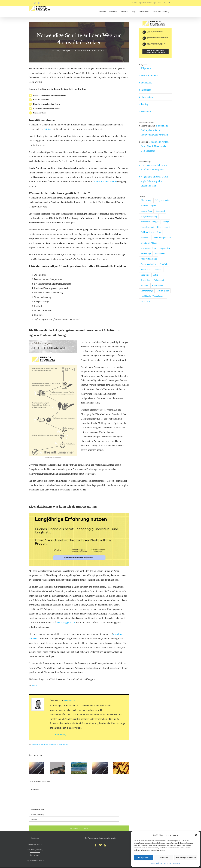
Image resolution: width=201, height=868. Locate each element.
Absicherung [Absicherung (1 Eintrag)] (146, 200)
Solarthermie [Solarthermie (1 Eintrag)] (157, 286)
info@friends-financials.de (164, 3)
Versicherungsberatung (35, 850)
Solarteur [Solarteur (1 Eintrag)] (144, 286)
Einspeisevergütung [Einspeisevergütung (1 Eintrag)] (149, 216)
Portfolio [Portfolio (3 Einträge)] (164, 264)
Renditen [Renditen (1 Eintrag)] (158, 270)
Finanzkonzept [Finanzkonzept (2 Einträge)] (163, 227)
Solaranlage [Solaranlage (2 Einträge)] (146, 280)
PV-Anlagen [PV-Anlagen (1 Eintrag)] (146, 270)
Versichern (146, 111)
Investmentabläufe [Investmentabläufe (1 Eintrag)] (148, 248)
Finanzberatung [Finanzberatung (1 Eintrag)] (147, 227)
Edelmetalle (146, 83)
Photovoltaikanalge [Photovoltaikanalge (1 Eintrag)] (149, 259)
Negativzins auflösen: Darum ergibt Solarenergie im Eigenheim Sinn (155, 181)
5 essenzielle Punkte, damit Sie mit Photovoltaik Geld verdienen (154, 130)
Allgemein (45, 745)
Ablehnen (164, 858)
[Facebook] (96, 845)
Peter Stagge (70, 700)
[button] (196, 835)
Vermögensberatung (35, 844)
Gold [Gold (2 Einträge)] (159, 232)
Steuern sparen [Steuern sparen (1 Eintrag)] (163, 291)
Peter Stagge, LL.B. (67, 623)
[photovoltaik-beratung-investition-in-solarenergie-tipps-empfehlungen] (79, 514)
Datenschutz (168, 863)
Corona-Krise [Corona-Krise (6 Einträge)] (146, 211)
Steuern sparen (35, 855)
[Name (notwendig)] (74, 810)
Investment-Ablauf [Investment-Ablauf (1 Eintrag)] (149, 243)
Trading (144, 104)
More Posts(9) (60, 735)
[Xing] (105, 845)
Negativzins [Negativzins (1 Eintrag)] (165, 248)
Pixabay (35, 685)
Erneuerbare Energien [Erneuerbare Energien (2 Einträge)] (150, 222)
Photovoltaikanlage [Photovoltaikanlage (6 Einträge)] (149, 264)
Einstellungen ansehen (186, 858)
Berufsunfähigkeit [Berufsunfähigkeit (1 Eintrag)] (148, 206)
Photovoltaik (53, 745)
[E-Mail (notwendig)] (74, 815)
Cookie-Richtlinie (157, 863)
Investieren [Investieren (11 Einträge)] (145, 238)
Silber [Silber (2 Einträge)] (155, 275)
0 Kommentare (63, 745)
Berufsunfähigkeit (149, 76)
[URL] (74, 820)
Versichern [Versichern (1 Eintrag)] (145, 302)
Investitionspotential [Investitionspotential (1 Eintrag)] (162, 238)
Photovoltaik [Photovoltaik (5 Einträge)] (160, 254)
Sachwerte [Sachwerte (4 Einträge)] (145, 275)
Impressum (176, 863)
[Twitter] (100, 845)
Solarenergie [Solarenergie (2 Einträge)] (159, 280)
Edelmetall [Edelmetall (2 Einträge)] (160, 211)
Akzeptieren (143, 858)
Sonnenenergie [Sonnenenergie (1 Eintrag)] (147, 291)
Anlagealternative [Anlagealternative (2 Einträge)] (162, 200)
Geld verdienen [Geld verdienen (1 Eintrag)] (147, 232)
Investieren (146, 90)
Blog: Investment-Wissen (35, 861)
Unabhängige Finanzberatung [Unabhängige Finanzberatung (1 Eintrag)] (153, 296)
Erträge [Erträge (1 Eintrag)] (166, 222)
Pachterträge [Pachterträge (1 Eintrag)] (146, 254)
